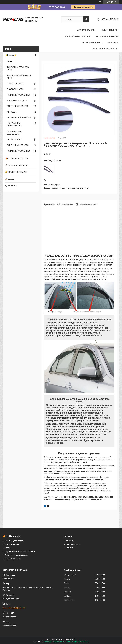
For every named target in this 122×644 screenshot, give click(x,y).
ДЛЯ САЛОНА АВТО (86, 30)
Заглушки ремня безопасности (14, 133)
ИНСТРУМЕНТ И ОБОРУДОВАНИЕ (14, 124)
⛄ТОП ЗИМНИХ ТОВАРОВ (16, 165)
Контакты (70, 541)
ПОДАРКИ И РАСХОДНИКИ (77, 36)
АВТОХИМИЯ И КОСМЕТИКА (105, 49)
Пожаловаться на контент (54, 642)
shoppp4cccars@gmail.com (14, 608)
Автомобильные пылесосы (16, 555)
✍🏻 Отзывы (10, 179)
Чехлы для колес (12, 544)
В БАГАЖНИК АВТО (109, 30)
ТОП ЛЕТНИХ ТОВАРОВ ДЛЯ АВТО (19, 77)
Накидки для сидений (14, 541)
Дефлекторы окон (13, 559)
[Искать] (86, 19)
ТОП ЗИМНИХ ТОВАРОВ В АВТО (18, 69)
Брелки (8, 548)
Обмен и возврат (73, 544)
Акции (10, 62)
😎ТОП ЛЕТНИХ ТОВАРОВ (16, 172)
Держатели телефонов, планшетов (20, 551)
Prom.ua (72, 639)
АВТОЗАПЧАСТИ (14, 139)
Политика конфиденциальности (77, 642)
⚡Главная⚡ (11, 55)
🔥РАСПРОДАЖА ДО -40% (17, 158)
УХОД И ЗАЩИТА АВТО (92, 42)
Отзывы (69, 548)
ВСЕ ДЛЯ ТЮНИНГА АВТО (106, 36)
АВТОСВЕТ (112, 42)
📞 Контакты (11, 186)
